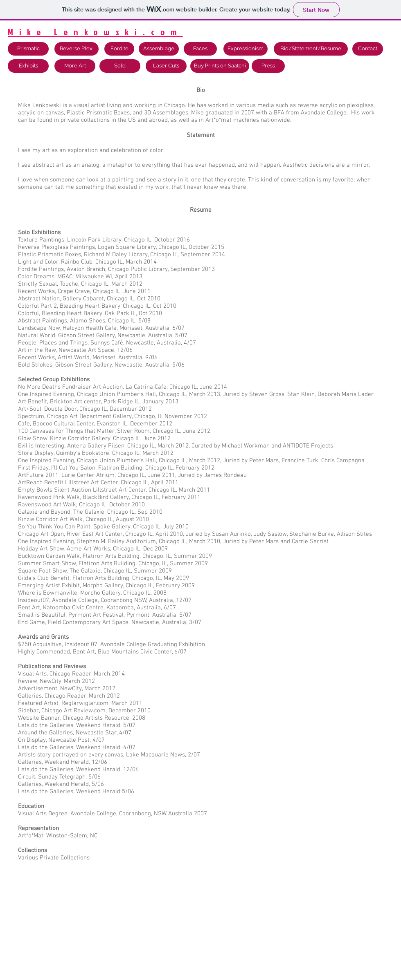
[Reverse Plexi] (77, 49)
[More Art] (75, 66)
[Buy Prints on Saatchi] (220, 66)
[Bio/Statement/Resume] (311, 49)
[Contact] (368, 49)
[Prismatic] (28, 49)
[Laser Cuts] (166, 66)
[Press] (268, 66)
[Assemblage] (159, 49)
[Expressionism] (246, 49)
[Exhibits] (28, 66)
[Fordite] (119, 49)
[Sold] (120, 66)
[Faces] (200, 49)
